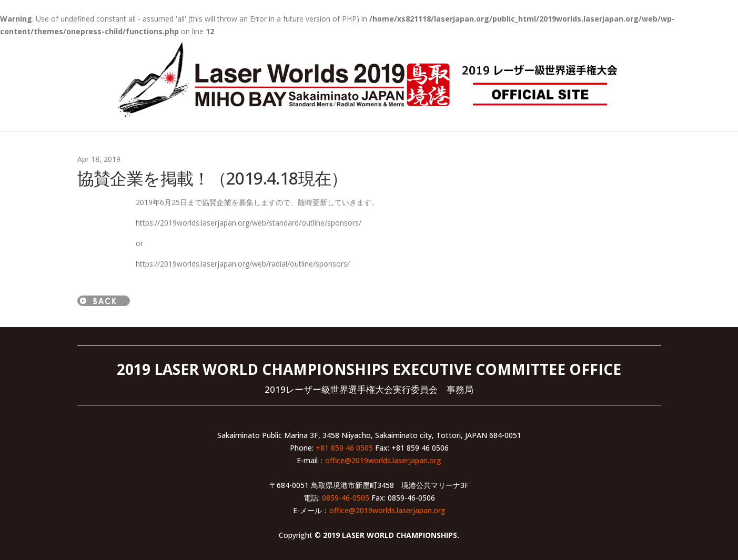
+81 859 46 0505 (344, 448)
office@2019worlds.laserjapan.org (383, 460)
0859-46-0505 (346, 498)
